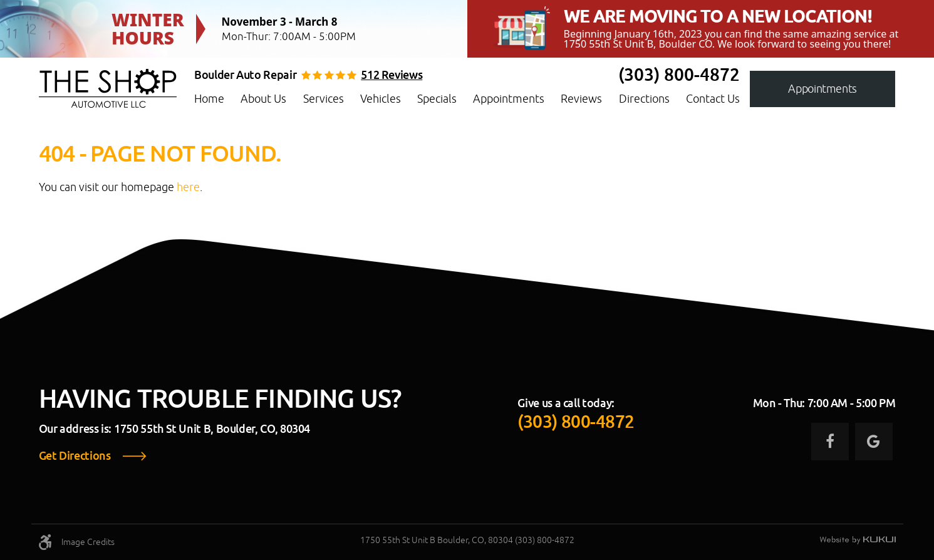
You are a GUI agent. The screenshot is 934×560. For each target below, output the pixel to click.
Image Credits (88, 542)
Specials (437, 99)
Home (209, 99)
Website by (858, 541)
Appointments (509, 99)
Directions (644, 99)
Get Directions (75, 456)
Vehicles (381, 99)
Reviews (581, 99)
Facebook (830, 442)
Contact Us (713, 99)
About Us (263, 99)
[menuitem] (209, 99)
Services (324, 99)
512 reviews (392, 75)
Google (874, 442)
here (188, 187)
